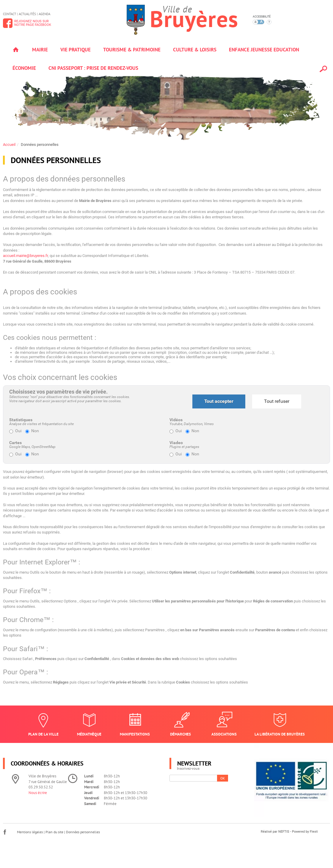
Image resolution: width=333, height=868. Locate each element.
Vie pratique (76, 50)
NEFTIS (284, 832)
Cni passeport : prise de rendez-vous (93, 68)
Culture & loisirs (195, 50)
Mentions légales (30, 832)
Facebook (5, 832)
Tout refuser (277, 401)
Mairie (40, 50)
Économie (24, 68)
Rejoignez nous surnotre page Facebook (33, 23)
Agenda (44, 14)
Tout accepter (219, 401)
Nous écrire (38, 793)
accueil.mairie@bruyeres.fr (25, 256)
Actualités (27, 14)
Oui (15, 431)
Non (32, 431)
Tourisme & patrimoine (132, 50)
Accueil (16, 50)
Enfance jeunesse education (264, 50)
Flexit (314, 832)
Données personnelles (40, 145)
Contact (10, 14)
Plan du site (54, 832)
